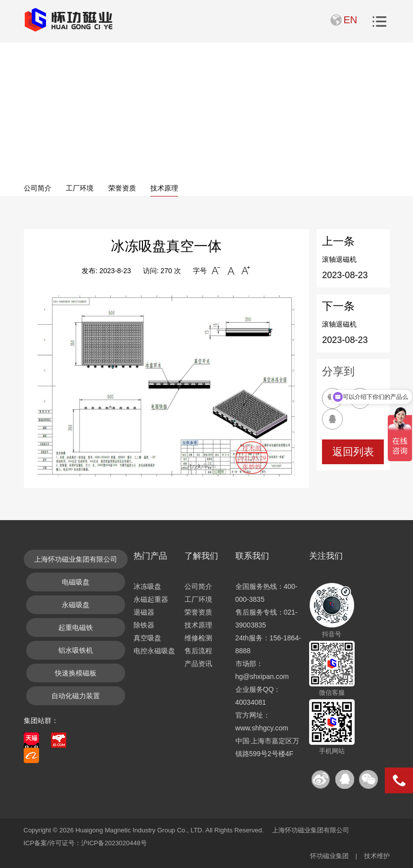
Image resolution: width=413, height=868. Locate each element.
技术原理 (164, 188)
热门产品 (150, 556)
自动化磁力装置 (76, 696)
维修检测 (198, 638)
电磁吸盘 (76, 582)
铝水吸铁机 (76, 650)
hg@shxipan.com (262, 676)
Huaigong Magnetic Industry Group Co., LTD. (139, 830)
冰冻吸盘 (147, 586)
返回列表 (353, 452)
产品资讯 (198, 664)
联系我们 (252, 556)
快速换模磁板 (76, 673)
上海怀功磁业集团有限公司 (76, 559)
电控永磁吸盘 (154, 651)
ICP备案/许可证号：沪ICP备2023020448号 (85, 843)
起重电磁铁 (76, 627)
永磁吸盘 (76, 605)
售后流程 (198, 651)
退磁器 (144, 612)
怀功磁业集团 (329, 856)
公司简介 (38, 188)
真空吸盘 (147, 638)
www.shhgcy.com (262, 728)
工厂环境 (80, 188)
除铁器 (144, 625)
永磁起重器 (151, 599)
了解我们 (201, 556)
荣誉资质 (122, 188)
